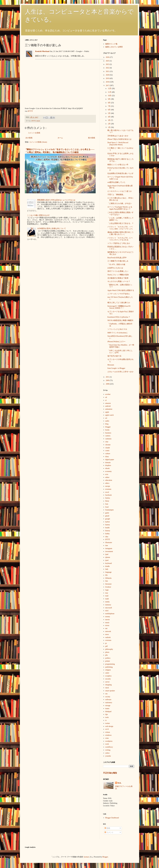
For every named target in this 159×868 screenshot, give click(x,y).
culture (108, 454)
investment (109, 551)
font (107, 504)
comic (107, 451)
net (106, 628)
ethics (107, 483)
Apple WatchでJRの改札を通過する (121, 290)
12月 (110, 88)
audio (107, 421)
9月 (109, 99)
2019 (108, 78)
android (108, 406)
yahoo (107, 753)
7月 (109, 106)
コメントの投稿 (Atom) (38, 142)
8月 (109, 103)
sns (106, 694)
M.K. (120, 783)
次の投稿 (29, 138)
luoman (86, 857)
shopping (109, 685)
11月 (110, 92)
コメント (109, 832)
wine (107, 738)
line (107, 581)
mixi (107, 611)
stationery (109, 703)
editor (107, 477)
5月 (109, 113)
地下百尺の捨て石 (114, 356)
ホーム (60, 138)
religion (108, 670)
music (38, 121)
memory (108, 605)
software (108, 700)
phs (107, 655)
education (109, 480)
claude (108, 448)
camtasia (108, 439)
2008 (108, 384)
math (107, 599)
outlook (108, 637)
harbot (108, 522)
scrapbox (109, 676)
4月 (109, 117)
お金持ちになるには (115, 268)
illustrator (109, 542)
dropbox (108, 465)
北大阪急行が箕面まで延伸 (118, 278)
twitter (108, 723)
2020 (108, 75)
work (107, 744)
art (106, 418)
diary (107, 457)
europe (108, 486)
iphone (108, 557)
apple (107, 412)
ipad (107, 554)
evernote (108, 489)
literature (109, 584)
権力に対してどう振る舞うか (119, 303)
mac (107, 593)
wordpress (109, 741)
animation (109, 409)
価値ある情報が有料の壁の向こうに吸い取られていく (120, 233)
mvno (107, 625)
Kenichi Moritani (42, 51)
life (107, 575)
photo (107, 652)
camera (108, 436)
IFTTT (30, 111)
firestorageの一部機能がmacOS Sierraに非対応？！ (119, 307)
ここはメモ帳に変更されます (38, 215)
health (107, 528)
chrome (108, 445)
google (108, 519)
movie (108, 620)
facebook (109, 495)
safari (107, 673)
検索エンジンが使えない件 (118, 165)
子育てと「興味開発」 (116, 195)
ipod (107, 560)
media (107, 602)
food (107, 507)
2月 (109, 124)
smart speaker (110, 691)
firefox (108, 498)
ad (106, 397)
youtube (108, 756)
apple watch (109, 415)
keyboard (109, 563)
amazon (108, 403)
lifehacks (109, 578)
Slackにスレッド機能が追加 (118, 275)
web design (109, 726)
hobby (108, 534)
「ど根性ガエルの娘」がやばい (120, 203)
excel (107, 492)
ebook (107, 468)
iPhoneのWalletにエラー (116, 342)
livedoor (108, 587)
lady (107, 569)
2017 (108, 86)
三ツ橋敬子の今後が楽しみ (118, 261)
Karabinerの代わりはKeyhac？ (119, 317)
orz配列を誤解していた (116, 182)
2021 (108, 71)
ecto (107, 474)
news (107, 634)
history (108, 531)
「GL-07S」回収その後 (116, 264)
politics (108, 658)
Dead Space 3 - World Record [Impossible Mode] (118, 144)
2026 (108, 57)
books (107, 430)
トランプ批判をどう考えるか (119, 243)
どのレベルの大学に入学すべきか (120, 372)
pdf (107, 646)
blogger (108, 427)
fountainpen (109, 510)
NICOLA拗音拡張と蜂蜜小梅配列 (120, 320)
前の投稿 (92, 138)
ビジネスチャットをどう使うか (120, 191)
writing (108, 750)
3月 (109, 120)
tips (107, 714)
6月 (109, 110)
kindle (108, 566)
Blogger (105, 857)
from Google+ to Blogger (116, 368)
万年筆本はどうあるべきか (118, 136)
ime (107, 545)
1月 (109, 127)
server (107, 682)
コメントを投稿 (34, 133)
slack (107, 688)
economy (109, 471)
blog (107, 424)
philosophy (109, 649)
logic (107, 590)
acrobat (108, 394)
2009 (108, 380)
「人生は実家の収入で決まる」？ (120, 223)
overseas (108, 640)
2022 (108, 68)
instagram (109, 548)
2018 (108, 82)
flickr (107, 501)
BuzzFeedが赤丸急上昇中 (117, 258)
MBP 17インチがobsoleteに (118, 333)
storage (108, 706)
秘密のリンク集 (111, 44)
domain (108, 463)
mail (107, 596)
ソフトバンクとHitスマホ (117, 329)
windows (109, 735)
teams (107, 709)
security (108, 679)
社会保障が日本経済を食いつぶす (120, 173)
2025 (108, 61)
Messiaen (111, 365)
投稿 (107, 828)
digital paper (110, 460)
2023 (108, 64)
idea (107, 537)
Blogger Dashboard (112, 818)
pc (106, 643)
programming (110, 664)
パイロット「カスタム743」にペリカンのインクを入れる (120, 239)
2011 (108, 377)
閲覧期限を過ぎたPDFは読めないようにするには (56, 200)
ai (106, 400)
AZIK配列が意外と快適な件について (51, 228)
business (108, 433)
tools (107, 717)
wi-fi (107, 729)
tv (106, 720)
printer (108, 661)
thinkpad (108, 712)
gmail (107, 516)
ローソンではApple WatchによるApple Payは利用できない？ (120, 208)
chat (107, 442)
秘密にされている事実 (114, 47)
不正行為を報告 (110, 773)
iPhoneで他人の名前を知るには (119, 139)
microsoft (109, 608)
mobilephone (110, 614)
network (108, 631)
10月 (110, 96)
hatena (108, 525)
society (108, 697)
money (108, 617)
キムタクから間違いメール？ (119, 281)
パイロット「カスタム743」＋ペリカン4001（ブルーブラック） (121, 228)
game (107, 513)
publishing (109, 667)
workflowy (109, 747)
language (109, 572)
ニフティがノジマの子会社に (119, 294)
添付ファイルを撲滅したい (118, 271)
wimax (108, 732)
